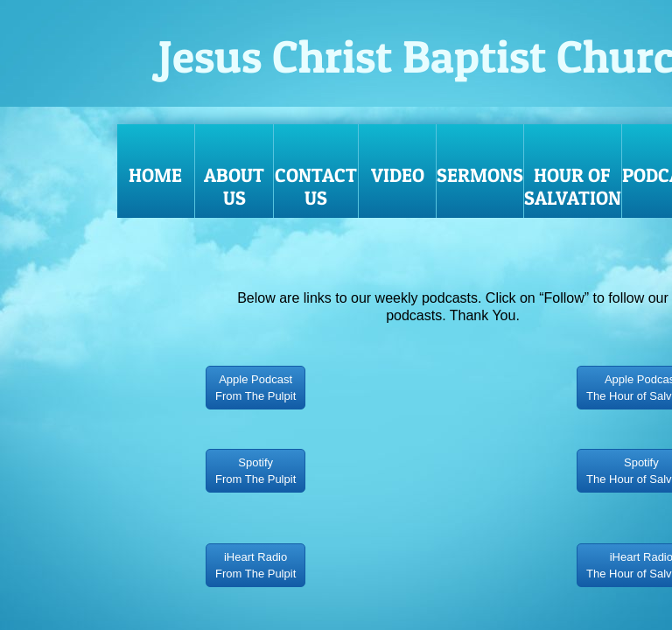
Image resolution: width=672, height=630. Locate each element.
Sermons (480, 175)
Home (155, 175)
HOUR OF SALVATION (573, 186)
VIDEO (398, 175)
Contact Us (316, 186)
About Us (234, 186)
